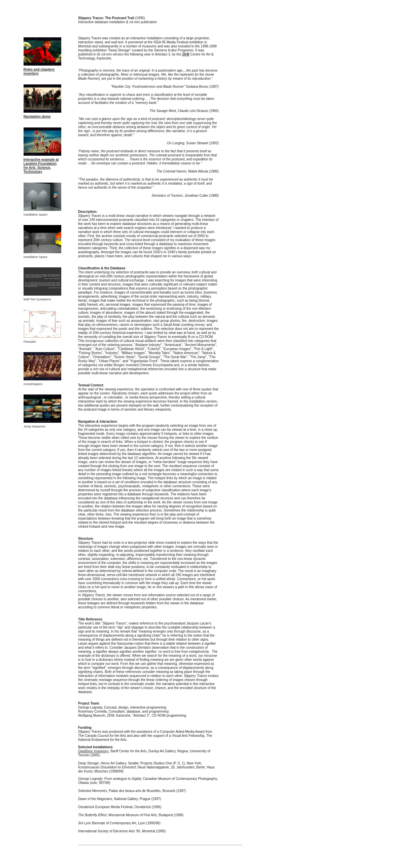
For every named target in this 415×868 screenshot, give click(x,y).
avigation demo (38, 117)
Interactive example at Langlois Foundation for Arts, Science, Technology (41, 166)
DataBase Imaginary (93, 751)
